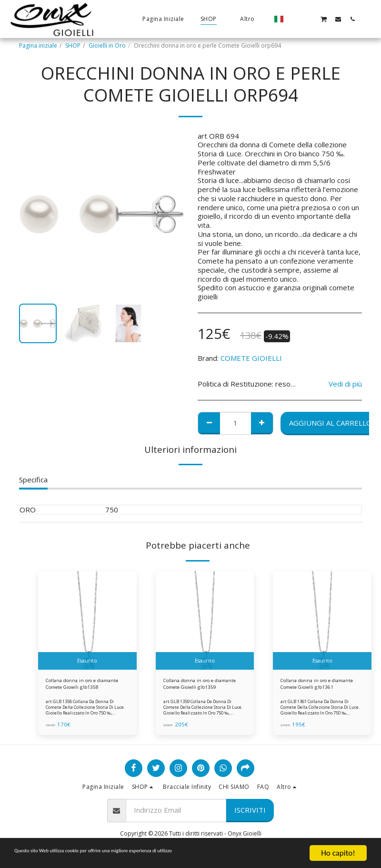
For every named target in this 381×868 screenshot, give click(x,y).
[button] (295, 19)
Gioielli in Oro (107, 46)
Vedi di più (345, 384)
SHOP (73, 46)
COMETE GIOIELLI (251, 358)
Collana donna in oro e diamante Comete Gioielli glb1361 (315, 686)
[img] (87, 620)
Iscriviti (250, 813)
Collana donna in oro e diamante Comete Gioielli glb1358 (80, 686)
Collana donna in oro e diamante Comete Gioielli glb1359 (198, 686)
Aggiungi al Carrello (331, 423)
